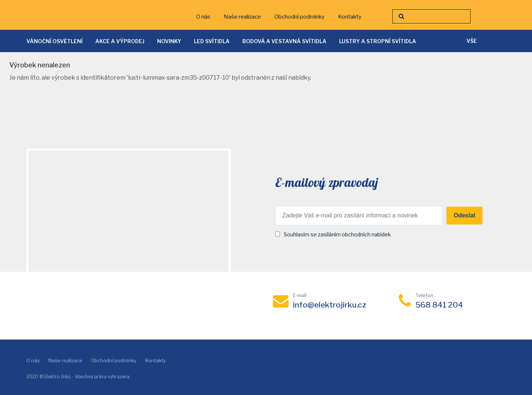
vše (472, 41)
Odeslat (464, 215)
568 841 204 (439, 305)
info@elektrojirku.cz (330, 305)
